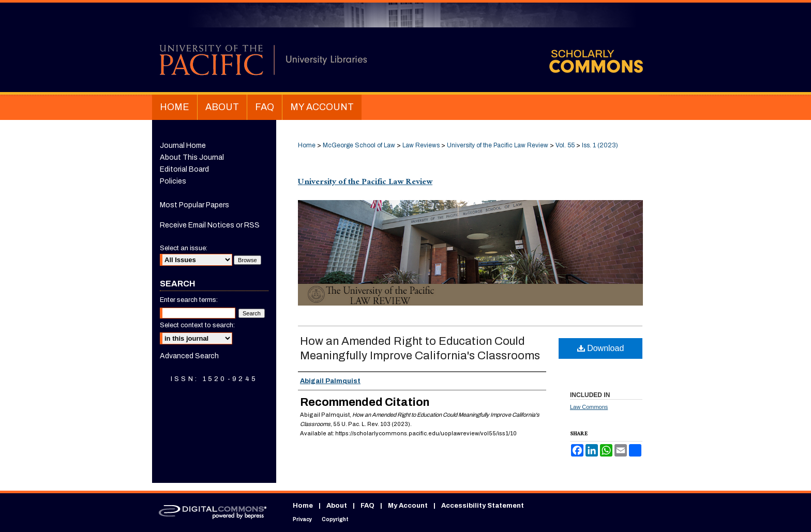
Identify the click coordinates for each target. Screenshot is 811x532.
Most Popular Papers (194, 205)
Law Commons (589, 407)
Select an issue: (184, 248)
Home (307, 145)
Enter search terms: (189, 300)
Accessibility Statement (483, 506)
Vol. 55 (565, 145)
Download (601, 348)
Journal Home (183, 146)
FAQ (367, 506)
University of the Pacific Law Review (498, 145)
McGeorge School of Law (359, 145)
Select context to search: (197, 325)
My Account (408, 506)
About (337, 506)
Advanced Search (189, 356)
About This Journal (192, 157)
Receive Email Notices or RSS (210, 225)
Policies (173, 181)
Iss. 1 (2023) (600, 145)
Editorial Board (184, 169)
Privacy (302, 519)
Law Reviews (421, 145)
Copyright (335, 519)
